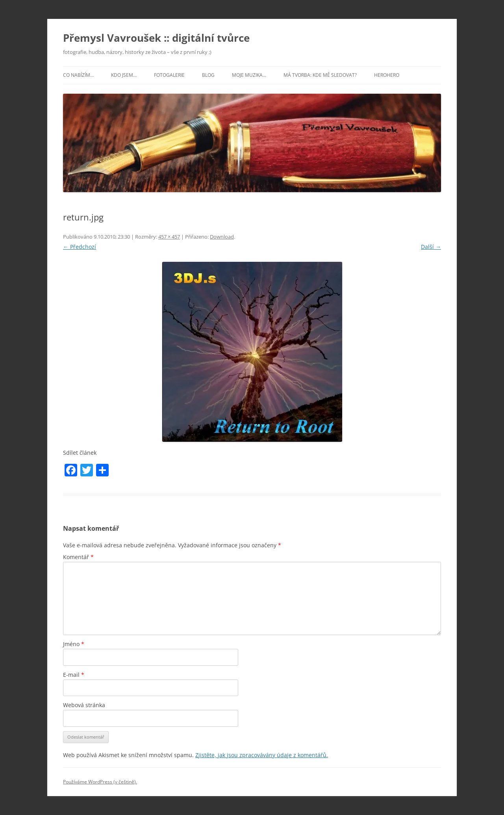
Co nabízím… (78, 75)
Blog (208, 75)
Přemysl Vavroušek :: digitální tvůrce (156, 38)
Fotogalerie (169, 75)
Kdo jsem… (124, 75)
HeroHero (387, 75)
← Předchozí (80, 247)
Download (222, 237)
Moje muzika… (249, 75)
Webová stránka (84, 705)
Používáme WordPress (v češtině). (100, 782)
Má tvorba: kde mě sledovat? (320, 75)
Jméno (74, 644)
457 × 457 (169, 237)
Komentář (78, 557)
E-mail (74, 675)
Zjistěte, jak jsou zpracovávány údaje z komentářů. (262, 755)
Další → (431, 247)
